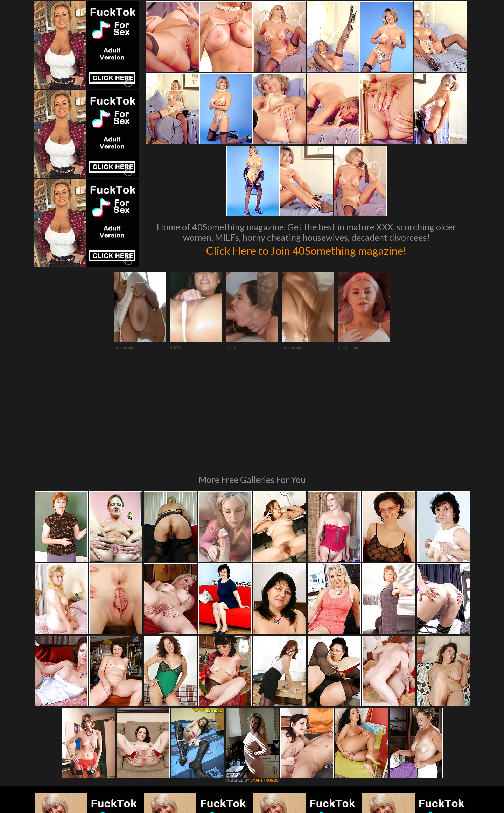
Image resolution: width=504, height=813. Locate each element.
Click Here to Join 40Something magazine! (306, 250)
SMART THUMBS (264, 685)
